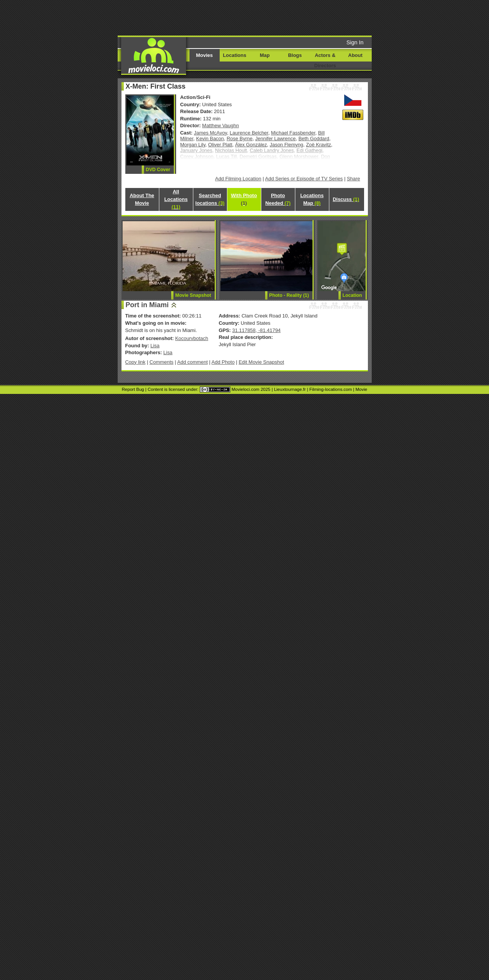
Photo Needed (278, 199)
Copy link (135, 362)
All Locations (176, 199)
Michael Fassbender (293, 133)
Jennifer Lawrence (275, 138)
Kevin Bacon (210, 138)
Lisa (155, 346)
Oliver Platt (220, 145)
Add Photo (223, 362)
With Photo (244, 199)
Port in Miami (147, 305)
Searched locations (210, 199)
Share (354, 179)
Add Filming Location (238, 179)
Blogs (295, 55)
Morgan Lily (193, 145)
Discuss (346, 199)
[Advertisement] (303, 17)
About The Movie (142, 199)
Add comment (193, 362)
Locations (234, 55)
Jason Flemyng (287, 145)
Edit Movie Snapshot (262, 362)
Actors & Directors (325, 60)
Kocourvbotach (191, 338)
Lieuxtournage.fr (290, 389)
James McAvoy (211, 133)
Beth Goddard (314, 138)
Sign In (355, 42)
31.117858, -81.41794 (257, 330)
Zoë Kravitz (319, 145)
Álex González (251, 145)
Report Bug (133, 389)
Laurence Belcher (249, 133)
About (355, 55)
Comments (161, 362)
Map (265, 55)
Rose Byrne (240, 138)
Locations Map (312, 199)
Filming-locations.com (331, 389)
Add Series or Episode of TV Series (304, 179)
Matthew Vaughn (220, 126)
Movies (204, 55)
